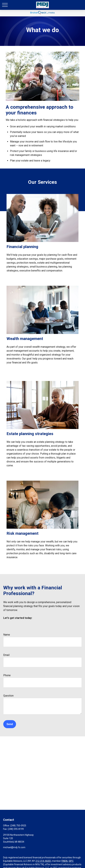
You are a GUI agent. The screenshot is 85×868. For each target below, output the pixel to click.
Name (7, 635)
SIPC (71, 861)
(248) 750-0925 (18, 826)
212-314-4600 (43, 861)
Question (8, 696)
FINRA (65, 861)
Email (6, 655)
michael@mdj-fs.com (14, 847)
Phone (7, 675)
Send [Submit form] (10, 724)
